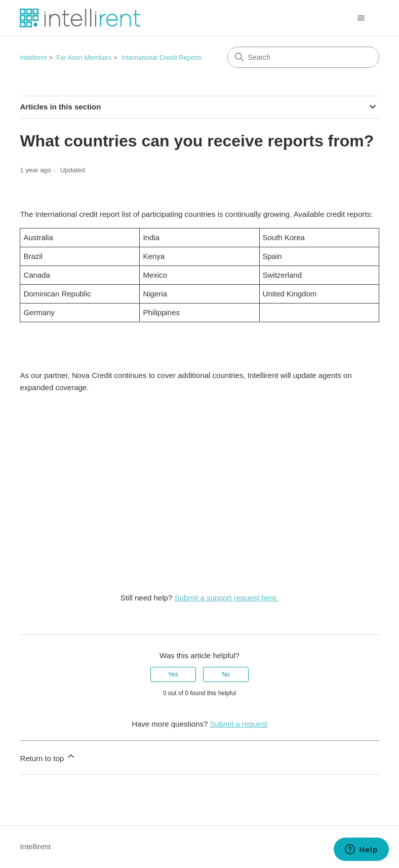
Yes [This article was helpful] (173, 674)
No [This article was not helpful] (226, 674)
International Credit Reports (162, 58)
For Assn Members (84, 58)
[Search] (303, 57)
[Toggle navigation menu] (361, 18)
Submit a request (238, 724)
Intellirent (33, 58)
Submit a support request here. (226, 598)
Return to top (48, 757)
